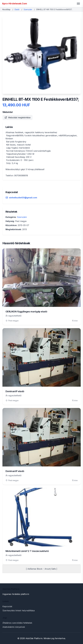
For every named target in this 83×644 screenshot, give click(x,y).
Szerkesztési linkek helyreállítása (19, 611)
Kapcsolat (7, 606)
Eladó (17, 9)
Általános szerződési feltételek (17, 623)
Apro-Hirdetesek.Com (15, 4)
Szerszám (28, 9)
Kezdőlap (6, 9)
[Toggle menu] (78, 4)
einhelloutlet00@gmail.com (23, 198)
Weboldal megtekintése (18, 118)
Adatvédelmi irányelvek (14, 627)
